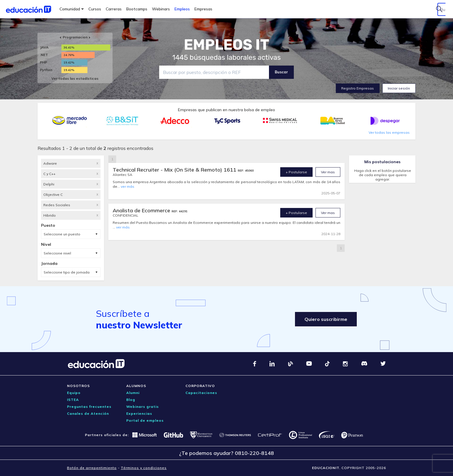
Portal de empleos (145, 420)
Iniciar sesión (399, 88)
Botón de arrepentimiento (92, 468)
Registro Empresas (358, 88)
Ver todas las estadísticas (75, 78)
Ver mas (328, 172)
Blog (131, 400)
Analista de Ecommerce (142, 210)
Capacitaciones (201, 393)
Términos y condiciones (144, 468)
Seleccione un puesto (62, 234)
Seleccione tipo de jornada (67, 272)
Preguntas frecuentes (89, 407)
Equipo (74, 393)
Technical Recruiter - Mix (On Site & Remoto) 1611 (175, 170)
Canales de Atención (88, 413)
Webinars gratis (143, 407)
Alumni (133, 393)
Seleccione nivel (57, 253)
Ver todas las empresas (389, 132)
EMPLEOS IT (226, 45)
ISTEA (73, 400)
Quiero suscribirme (324, 319)
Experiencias (139, 413)
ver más (128, 186)
